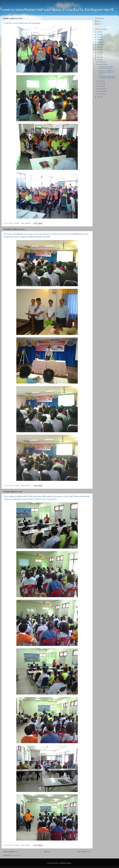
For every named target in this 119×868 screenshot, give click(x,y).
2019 (99, 50)
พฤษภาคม (102, 91)
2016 (99, 57)
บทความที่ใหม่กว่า (11, 852)
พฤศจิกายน (102, 65)
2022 (99, 42)
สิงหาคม (101, 86)
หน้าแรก (47, 852)
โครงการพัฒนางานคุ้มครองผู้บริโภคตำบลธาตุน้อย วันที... (107, 77)
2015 (99, 60)
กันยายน (101, 84)
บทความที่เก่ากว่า (84, 852)
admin (99, 21)
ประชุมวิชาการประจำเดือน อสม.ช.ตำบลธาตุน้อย (22, 23)
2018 (99, 52)
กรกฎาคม (102, 89)
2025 (99, 34)
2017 (99, 55)
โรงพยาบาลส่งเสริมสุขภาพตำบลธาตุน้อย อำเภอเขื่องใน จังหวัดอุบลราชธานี (57, 10)
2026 (99, 32)
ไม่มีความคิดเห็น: (26, 223)
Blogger (69, 863)
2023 (99, 40)
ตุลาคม (101, 81)
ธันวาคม (101, 62)
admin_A (99, 24)
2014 (99, 97)
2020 (99, 47)
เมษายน (101, 94)
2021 (99, 45)
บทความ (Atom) (16, 856)
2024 (99, 37)
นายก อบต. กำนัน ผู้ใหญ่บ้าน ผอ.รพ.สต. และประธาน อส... (106, 72)
